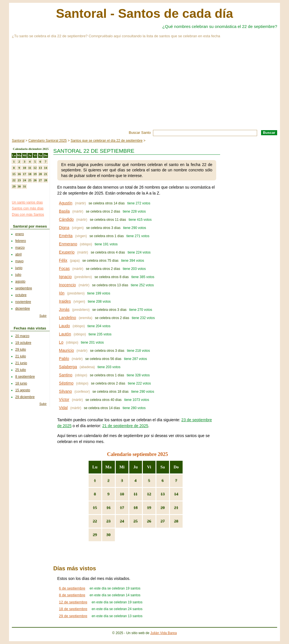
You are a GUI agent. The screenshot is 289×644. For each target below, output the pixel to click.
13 (163, 494)
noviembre (23, 302)
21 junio (21, 363)
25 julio (21, 370)
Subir (43, 316)
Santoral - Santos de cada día (144, 13)
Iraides (65, 301)
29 (95, 535)
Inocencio (67, 285)
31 (24, 186)
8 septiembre (25, 377)
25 (136, 521)
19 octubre (23, 343)
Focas (64, 268)
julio (18, 275)
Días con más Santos (28, 215)
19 (149, 508)
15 (95, 508)
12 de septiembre (73, 602)
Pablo (64, 359)
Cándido (66, 219)
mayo (19, 261)
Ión (62, 293)
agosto (20, 281)
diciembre (23, 309)
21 (176, 508)
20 (163, 508)
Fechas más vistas (30, 328)
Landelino (68, 318)
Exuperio (67, 252)
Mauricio (66, 350)
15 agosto (23, 390)
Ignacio (65, 277)
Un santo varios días (27, 202)
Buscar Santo (140, 133)
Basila (64, 211)
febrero (21, 241)
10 (122, 494)
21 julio (21, 356)
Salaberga (68, 367)
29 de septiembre (73, 616)
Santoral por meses (30, 226)
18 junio (21, 383)
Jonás (64, 309)
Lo (61, 342)
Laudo (64, 326)
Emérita (66, 236)
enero (20, 234)
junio (19, 268)
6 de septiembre (72, 588)
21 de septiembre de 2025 (125, 426)
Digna (64, 228)
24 (122, 521)
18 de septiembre (73, 609)
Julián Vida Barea (164, 633)
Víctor (64, 400)
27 (163, 521)
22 (95, 521)
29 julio (21, 350)
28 (176, 521)
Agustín (66, 203)
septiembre (24, 288)
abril (18, 254)
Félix (63, 260)
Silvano (65, 391)
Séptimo (66, 383)
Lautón (65, 334)
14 (176, 494)
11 (135, 494)
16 (109, 508)
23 (109, 521)
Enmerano (68, 244)
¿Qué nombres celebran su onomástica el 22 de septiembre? (220, 26)
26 (149, 521)
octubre (21, 295)
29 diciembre (25, 397)
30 (109, 535)
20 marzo (22, 336)
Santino (66, 375)
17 (122, 508)
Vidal (63, 408)
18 (136, 508)
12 (149, 494)
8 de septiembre (72, 595)
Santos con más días (28, 208)
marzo (20, 248)
